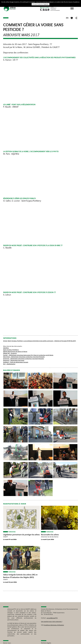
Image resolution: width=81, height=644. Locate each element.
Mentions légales (46, 643)
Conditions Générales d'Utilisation (54, 625)
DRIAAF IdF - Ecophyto (10, 353)
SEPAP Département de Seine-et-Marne (15, 352)
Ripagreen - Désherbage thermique (14, 360)
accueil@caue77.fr (52, 618)
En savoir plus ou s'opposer (41, 4)
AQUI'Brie (6, 348)
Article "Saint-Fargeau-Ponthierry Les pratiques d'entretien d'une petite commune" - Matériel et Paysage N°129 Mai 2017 (40, 341)
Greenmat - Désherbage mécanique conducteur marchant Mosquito (24, 359)
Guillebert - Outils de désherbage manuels (16, 362)
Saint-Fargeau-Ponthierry (11, 350)
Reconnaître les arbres (50, 535)
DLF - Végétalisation (9, 364)
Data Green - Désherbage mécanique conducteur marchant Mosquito (24, 357)
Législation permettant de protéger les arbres (21, 535)
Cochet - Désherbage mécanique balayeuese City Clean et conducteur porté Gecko (28, 355)
